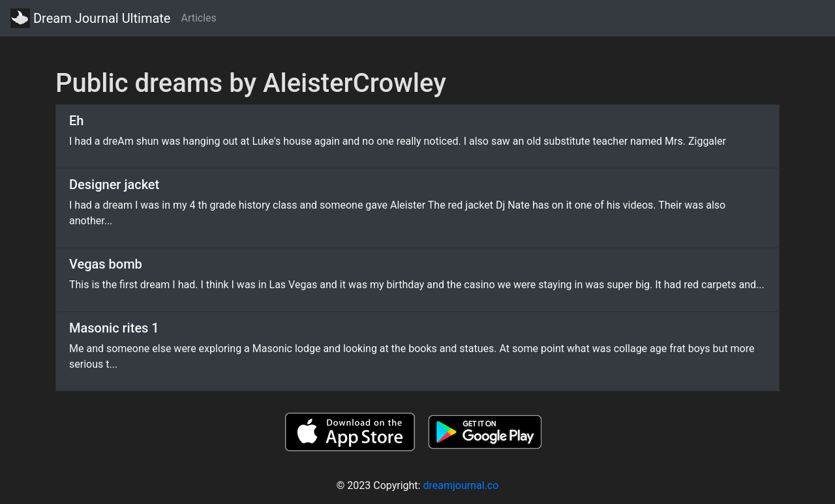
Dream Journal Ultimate (90, 18)
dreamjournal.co (461, 485)
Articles (198, 18)
